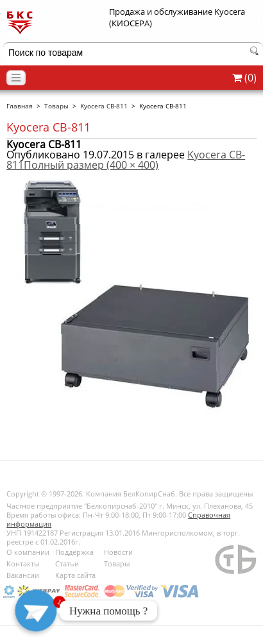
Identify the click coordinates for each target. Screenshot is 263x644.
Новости (118, 552)
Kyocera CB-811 (104, 106)
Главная (20, 106)
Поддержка (74, 552)
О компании (28, 552)
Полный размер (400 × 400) (91, 165)
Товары (56, 106)
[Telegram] (36, 611)
